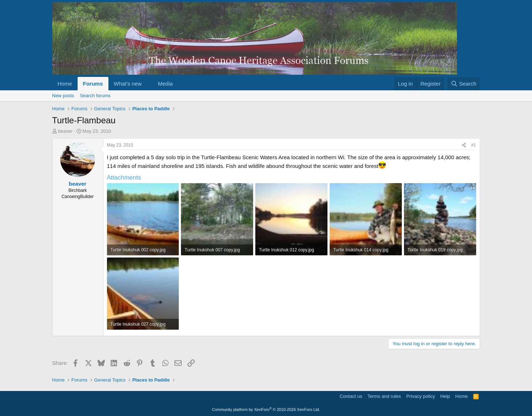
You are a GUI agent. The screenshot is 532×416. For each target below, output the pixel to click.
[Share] (464, 145)
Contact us (351, 396)
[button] (147, 84)
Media (165, 84)
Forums (93, 84)
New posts (63, 96)
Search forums (95, 96)
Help (445, 396)
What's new (128, 84)
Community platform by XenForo (266, 409)
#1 (473, 145)
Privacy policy (420, 396)
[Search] (464, 84)
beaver (65, 131)
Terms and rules (384, 396)
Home (65, 84)
